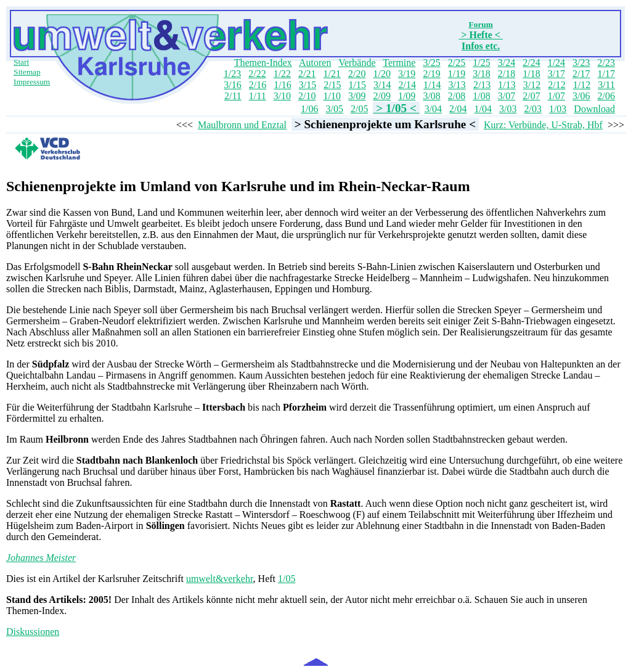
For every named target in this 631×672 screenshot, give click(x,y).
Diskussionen (33, 632)
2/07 (531, 96)
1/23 (232, 74)
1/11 (258, 96)
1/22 (282, 74)
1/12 (582, 85)
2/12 (556, 85)
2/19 (431, 74)
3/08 (431, 96)
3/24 (507, 63)
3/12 (532, 85)
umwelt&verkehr (220, 579)
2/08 (457, 96)
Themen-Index (263, 63)
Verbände (357, 63)
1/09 (407, 96)
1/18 (531, 74)
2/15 (332, 85)
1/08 (481, 96)
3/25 (431, 63)
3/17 (556, 74)
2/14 (407, 85)
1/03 (558, 109)
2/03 (532, 109)
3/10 (282, 96)
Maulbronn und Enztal (242, 125)
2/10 (307, 96)
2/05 (359, 109)
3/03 (508, 109)
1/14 (432, 85)
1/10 (332, 96)
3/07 (507, 96)
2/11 (233, 96)
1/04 (483, 109)
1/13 (507, 85)
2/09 (381, 96)
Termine (399, 63)
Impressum (32, 82)
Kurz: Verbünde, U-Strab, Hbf (543, 125)
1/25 (481, 63)
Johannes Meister (41, 558)
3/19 (407, 74)
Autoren (315, 63)
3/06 (581, 96)
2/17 (581, 74)
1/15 (357, 85)
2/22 (257, 74)
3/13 (457, 85)
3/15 (307, 85)
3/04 (433, 109)
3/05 (335, 109)
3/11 (606, 85)
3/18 (481, 74)
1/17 (606, 74)
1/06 (309, 109)
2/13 (482, 85)
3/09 (357, 96)
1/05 (287, 579)
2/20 (357, 74)
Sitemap (27, 72)
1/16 (282, 85)
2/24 (531, 63)
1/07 (556, 96)
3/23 (581, 63)
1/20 (381, 74)
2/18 (507, 74)
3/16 (232, 85)
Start (21, 62)
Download (594, 109)
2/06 (606, 96)
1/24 (556, 63)
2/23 (606, 63)
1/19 (457, 74)
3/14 (382, 85)
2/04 (458, 109)
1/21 (332, 74)
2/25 (457, 63)
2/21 (307, 74)
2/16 (258, 85)
